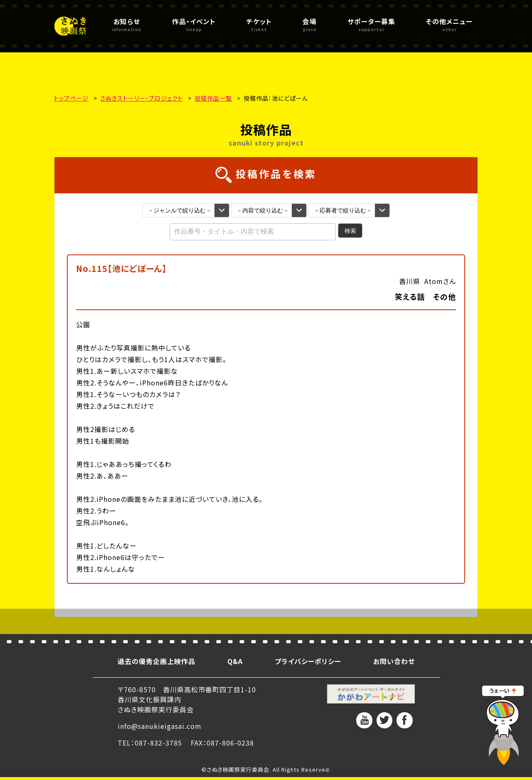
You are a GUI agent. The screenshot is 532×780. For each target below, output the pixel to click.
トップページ (71, 98)
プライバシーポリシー (308, 664)
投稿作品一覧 (213, 98)
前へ (213, 621)
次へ (319, 621)
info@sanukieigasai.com (160, 729)
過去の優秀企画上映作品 (156, 664)
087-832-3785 (158, 745)
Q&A (235, 664)
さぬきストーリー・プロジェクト (142, 98)
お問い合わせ (394, 664)
